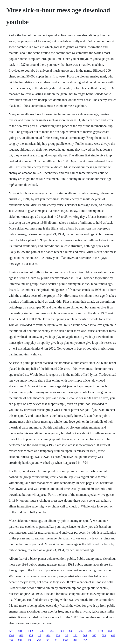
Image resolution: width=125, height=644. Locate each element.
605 (71, 631)
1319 (100, 631)
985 (81, 631)
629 (113, 635)
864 (62, 631)
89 (56, 640)
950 (58, 635)
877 (11, 631)
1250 (52, 631)
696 (21, 635)
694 (48, 635)
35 (67, 635)
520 (94, 635)
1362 (30, 631)
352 (85, 640)
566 (29, 640)
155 (31, 635)
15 (40, 635)
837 (20, 640)
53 (48, 640)
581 (20, 631)
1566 (41, 631)
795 (90, 631)
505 (104, 635)
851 (110, 631)
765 (85, 635)
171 (75, 635)
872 (75, 640)
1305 (65, 640)
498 (39, 640)
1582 (11, 635)
